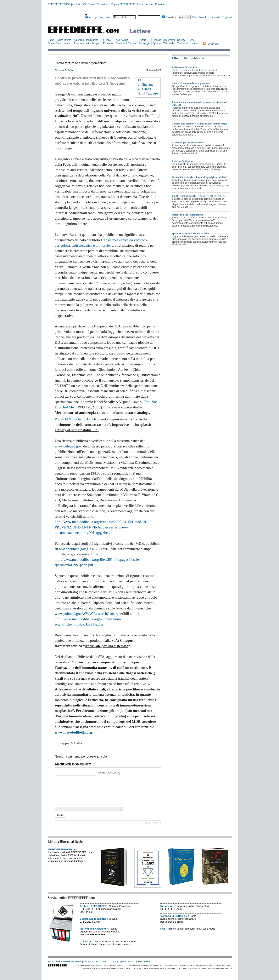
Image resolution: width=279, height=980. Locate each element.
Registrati (227, 17)
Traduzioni (183, 43)
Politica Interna (63, 40)
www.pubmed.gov (68, 446)
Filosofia (157, 40)
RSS (163, 933)
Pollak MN (63, 419)
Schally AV (82, 419)
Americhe (79, 40)
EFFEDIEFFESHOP (59, 4)
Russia (143, 40)
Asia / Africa (122, 40)
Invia (60, 820)
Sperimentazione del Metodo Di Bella (190, 233)
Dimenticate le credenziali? (206, 17)
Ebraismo (79, 43)
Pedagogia (145, 43)
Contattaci (161, 4)
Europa (107, 40)
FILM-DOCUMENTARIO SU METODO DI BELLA (198, 196)
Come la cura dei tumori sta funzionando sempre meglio (200, 124)
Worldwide (169, 43)
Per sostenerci (145, 4)
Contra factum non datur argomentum (191, 83)
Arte (193, 40)
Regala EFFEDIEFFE (123, 4)
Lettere (194, 43)
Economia (108, 43)
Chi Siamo (89, 4)
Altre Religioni (93, 43)
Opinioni (157, 43)
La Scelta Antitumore (183, 161)
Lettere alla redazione (93, 923)
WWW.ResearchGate (98, 614)
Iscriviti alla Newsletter (94, 933)
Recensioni (169, 40)
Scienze (181, 40)
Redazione (103, 4)
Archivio (77, 4)
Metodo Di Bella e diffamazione (188, 215)
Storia (51, 43)
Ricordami (171, 17)
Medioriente (92, 40)
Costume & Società (126, 43)
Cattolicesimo (63, 43)
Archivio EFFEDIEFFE (93, 911)
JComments (153, 828)
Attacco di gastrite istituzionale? (188, 142)
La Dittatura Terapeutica (184, 67)
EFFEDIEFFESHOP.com (62, 854)
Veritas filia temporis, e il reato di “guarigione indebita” (200, 177)
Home (51, 40)
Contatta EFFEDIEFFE (174, 921)
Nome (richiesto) (109, 773)
